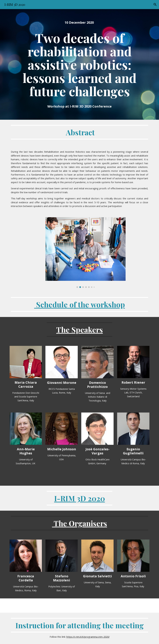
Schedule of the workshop (80, 304)
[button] (155, 5)
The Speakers (80, 329)
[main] (79, 22)
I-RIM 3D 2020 (80, 498)
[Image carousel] (86, 253)
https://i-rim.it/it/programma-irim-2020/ (88, 637)
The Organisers (80, 523)
